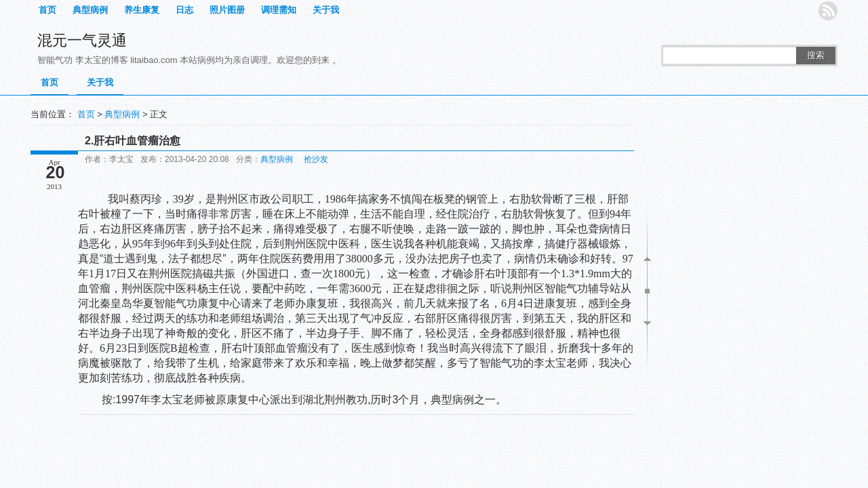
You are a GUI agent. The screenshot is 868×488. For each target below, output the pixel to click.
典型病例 (90, 10)
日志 (184, 10)
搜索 (816, 55)
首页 (47, 10)
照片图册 (227, 10)
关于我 (326, 10)
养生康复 (142, 10)
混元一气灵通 (82, 40)
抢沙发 (316, 159)
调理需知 (279, 10)
